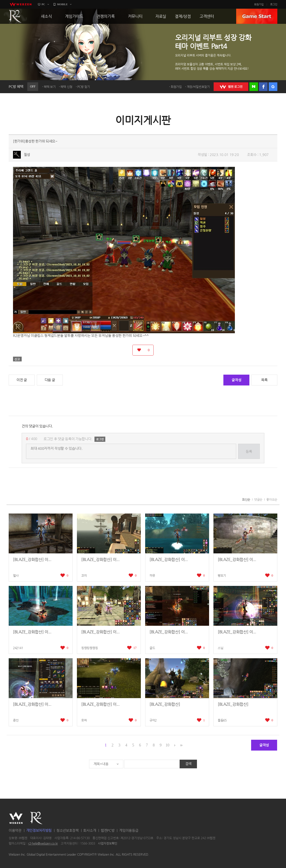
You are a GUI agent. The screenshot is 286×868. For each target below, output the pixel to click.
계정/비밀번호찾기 (198, 87)
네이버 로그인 (254, 87)
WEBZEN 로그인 (231, 87)
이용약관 (15, 830)
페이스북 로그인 (263, 87)
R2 (15, 16)
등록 (249, 451)
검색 (188, 764)
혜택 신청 (66, 87)
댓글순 (258, 499)
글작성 (236, 380)
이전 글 (22, 380)
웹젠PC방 (108, 830)
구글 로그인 (273, 87)
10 (167, 745)
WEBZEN (16, 818)
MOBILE (62, 4)
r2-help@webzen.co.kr (43, 844)
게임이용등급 (129, 830)
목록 (264, 380)
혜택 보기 (50, 87)
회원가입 (259, 4)
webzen (21, 4)
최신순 (246, 499)
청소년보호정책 (67, 830)
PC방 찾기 (84, 87)
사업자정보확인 (108, 844)
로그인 (274, 4)
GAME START (257, 16)
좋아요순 (272, 499)
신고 (17, 359)
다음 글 (50, 380)
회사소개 (90, 830)
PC (43, 4)
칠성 (27, 155)
